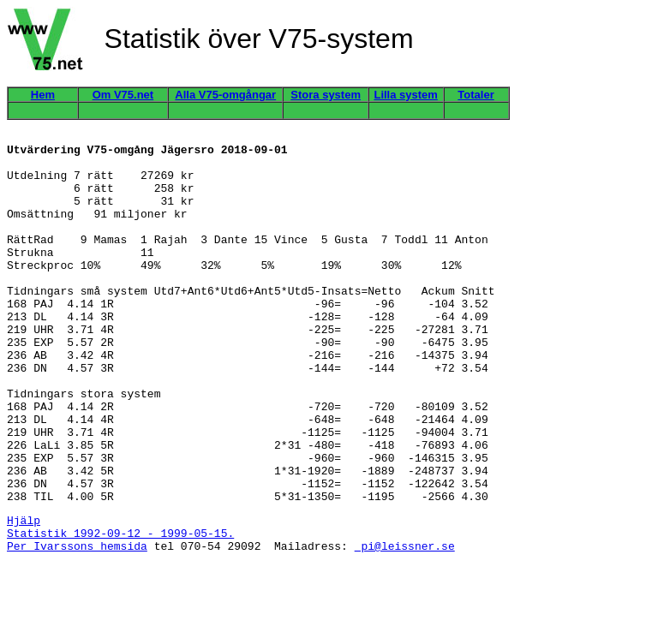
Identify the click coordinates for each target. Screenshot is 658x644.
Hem (43, 95)
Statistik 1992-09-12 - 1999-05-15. (120, 610)
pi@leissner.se (405, 625)
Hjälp (24, 594)
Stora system (326, 95)
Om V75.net (123, 95)
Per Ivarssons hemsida (77, 625)
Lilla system (405, 95)
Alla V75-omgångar (225, 95)
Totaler (476, 95)
